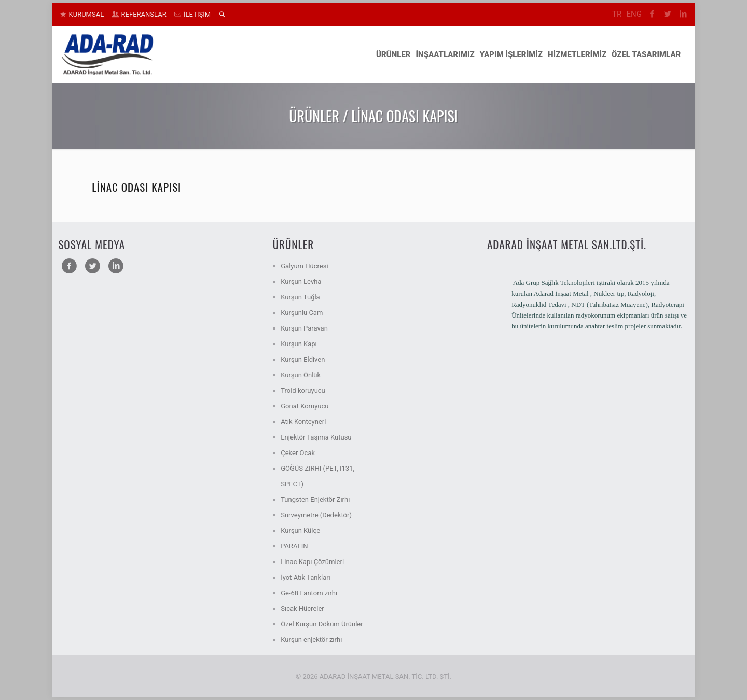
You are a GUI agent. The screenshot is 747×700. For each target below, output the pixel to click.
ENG (634, 14)
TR (617, 14)
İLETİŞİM (197, 14)
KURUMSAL (87, 14)
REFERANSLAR (144, 14)
